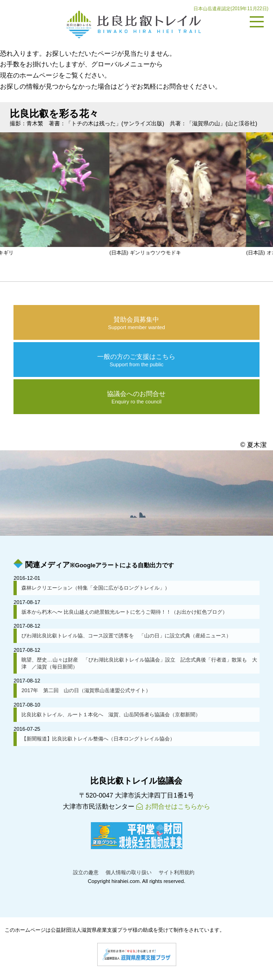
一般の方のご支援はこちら (136, 360)
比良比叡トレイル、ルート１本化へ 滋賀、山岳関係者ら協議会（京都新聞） (111, 714)
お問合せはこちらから (173, 806)
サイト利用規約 (176, 872)
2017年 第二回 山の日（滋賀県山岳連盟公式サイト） (86, 690)
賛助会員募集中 (136, 323)
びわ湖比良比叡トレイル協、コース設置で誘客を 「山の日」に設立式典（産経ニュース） (126, 636)
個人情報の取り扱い (129, 872)
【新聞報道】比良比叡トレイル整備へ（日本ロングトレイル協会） (98, 739)
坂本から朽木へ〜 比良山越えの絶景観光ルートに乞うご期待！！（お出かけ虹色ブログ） (124, 612)
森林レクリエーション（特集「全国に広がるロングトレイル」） (96, 588)
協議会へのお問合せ (136, 397)
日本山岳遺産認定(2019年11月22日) (231, 9)
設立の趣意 (86, 872)
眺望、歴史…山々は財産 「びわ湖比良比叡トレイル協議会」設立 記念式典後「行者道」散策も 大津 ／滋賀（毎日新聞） (139, 663)
